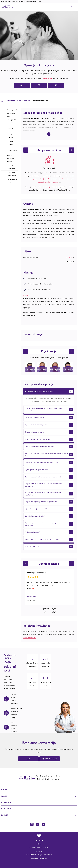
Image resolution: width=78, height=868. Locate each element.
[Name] (75, 7)
